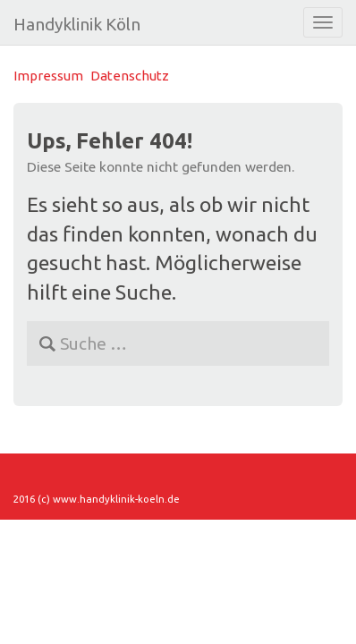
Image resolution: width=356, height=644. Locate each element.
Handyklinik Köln (77, 24)
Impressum (48, 76)
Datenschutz (130, 76)
